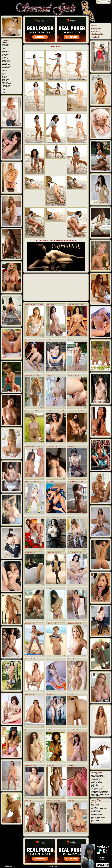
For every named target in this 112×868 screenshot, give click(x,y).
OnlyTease (5, 70)
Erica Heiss (71, 694)
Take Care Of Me (95, 819)
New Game (94, 807)
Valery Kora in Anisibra (97, 775)
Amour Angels (6, 44)
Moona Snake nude (72, 340)
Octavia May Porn (51, 694)
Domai (4, 50)
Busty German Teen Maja (53, 517)
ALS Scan (4, 43)
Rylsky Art (5, 75)
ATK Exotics (5, 47)
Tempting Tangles (96, 820)
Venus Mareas (56, 47)
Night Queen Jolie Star (97, 790)
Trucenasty (49, 659)
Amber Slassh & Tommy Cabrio (99, 809)
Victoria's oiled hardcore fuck (75, 553)
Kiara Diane (49, 730)
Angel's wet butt (50, 482)
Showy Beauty (6, 79)
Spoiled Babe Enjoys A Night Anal (100, 791)
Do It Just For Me (95, 816)
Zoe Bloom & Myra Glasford (98, 787)
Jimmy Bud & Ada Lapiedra (98, 817)
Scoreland (5, 76)
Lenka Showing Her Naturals (75, 623)
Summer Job (71, 801)
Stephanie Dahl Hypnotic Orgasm (76, 304)
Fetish (42, 514)
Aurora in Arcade (95, 780)
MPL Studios (5, 69)
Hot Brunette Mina (30, 623)
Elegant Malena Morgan (31, 517)
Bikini (64, 656)
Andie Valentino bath (30, 694)
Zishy (3, 92)
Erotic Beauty (5, 51)
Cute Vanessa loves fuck (74, 375)
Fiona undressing (96, 796)
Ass (64, 407)
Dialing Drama (29, 340)
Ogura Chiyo (71, 446)
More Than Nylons (7, 66)
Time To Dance (50, 340)
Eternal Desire (6, 54)
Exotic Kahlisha (50, 304)
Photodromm (5, 72)
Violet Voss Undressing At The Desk (100, 794)
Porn (85, 337)
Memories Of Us (95, 804)
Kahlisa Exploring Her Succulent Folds (56, 411)
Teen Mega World (6, 84)
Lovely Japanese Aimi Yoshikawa (33, 411)
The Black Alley (6, 85)
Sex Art (4, 78)
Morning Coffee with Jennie (98, 777)
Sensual (63, 372)
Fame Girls (5, 56)
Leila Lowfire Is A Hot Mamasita (75, 482)
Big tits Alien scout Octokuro (32, 482)
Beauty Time (94, 803)
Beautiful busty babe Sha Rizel (99, 793)
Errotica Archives (6, 53)
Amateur (84, 372)
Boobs (85, 443)
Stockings (42, 549)
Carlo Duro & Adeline (97, 813)
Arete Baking (94, 785)
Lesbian (42, 833)
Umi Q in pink (71, 765)
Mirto (27, 730)
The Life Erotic (6, 87)
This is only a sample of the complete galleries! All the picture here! (56, 240)
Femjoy (4, 57)
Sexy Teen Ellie (50, 765)
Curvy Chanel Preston (31, 553)
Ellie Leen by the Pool (52, 446)
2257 (56, 866)
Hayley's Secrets (6, 62)
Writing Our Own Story (97, 810)
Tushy (4, 90)
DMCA (52, 866)
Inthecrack (5, 63)
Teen (85, 407)
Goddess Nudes (6, 60)
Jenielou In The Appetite (97, 782)
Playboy (4, 73)
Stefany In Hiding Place (97, 781)
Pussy (42, 372)
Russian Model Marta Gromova (33, 375)
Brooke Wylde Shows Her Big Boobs (34, 304)
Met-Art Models (6, 65)
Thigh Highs (71, 517)
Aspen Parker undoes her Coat (54, 553)
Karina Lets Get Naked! (97, 778)
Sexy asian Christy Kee (73, 730)
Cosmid (4, 49)
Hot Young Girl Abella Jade (32, 659)
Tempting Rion (50, 588)
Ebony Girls (28, 801)
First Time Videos (6, 59)
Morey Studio (5, 68)
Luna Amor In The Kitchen (74, 588)
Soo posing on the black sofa (99, 784)
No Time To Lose (95, 812)
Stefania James (50, 375)
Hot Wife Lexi (29, 588)
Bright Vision (94, 806)
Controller (94, 822)
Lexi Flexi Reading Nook (97, 788)
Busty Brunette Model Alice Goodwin (77, 411)
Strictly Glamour (6, 81)
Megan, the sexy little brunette (33, 446)
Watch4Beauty (6, 91)
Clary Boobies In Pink (30, 765)
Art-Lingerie (5, 46)
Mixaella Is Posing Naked (74, 659)
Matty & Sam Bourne (96, 814)
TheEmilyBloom (6, 88)
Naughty (42, 337)
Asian (64, 337)
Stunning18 (5, 82)
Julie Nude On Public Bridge (53, 801)
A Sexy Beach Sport (51, 623)
